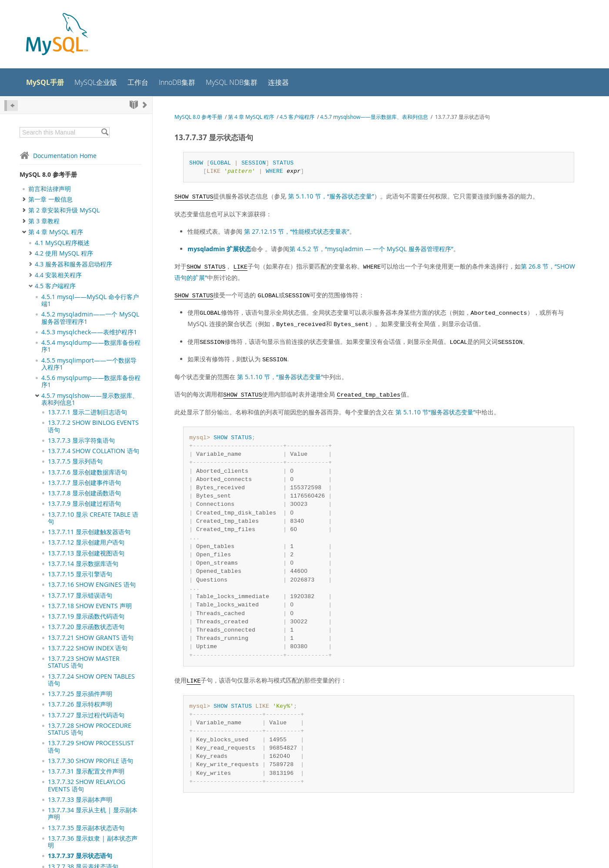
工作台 (138, 82)
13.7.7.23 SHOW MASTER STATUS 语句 (84, 662)
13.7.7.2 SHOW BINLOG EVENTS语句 (93, 426)
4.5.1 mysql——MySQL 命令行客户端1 (90, 300)
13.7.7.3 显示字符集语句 (81, 441)
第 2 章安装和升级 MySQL (64, 210)
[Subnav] (30, 243)
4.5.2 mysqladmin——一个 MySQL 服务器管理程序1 (90, 318)
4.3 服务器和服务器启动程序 (74, 264)
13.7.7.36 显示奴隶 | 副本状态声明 (93, 842)
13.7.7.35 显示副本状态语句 (86, 828)
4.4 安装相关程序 (58, 275)
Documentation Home (58, 156)
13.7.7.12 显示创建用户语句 (86, 542)
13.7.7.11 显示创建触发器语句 (89, 532)
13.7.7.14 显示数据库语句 (83, 564)
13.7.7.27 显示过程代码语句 (86, 715)
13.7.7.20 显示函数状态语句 (86, 627)
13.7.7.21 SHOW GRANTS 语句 (91, 638)
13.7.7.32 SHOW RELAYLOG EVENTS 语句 (87, 785)
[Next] (145, 105)
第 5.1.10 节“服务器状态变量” (435, 412)
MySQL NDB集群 (232, 82)
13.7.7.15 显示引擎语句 (80, 574)
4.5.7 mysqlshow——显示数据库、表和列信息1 (90, 399)
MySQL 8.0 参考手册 (48, 174)
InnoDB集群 (177, 82)
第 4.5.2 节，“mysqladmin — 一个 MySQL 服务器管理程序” (371, 249)
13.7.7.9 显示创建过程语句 (84, 504)
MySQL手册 (45, 82)
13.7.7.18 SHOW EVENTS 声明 (90, 606)
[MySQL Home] (57, 35)
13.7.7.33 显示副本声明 (80, 800)
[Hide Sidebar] (11, 106)
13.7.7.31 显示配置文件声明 (86, 771)
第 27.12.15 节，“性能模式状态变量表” (297, 231)
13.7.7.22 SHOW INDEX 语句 (88, 648)
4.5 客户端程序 (55, 286)
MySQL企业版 (96, 82)
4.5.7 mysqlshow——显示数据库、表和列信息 (374, 117)
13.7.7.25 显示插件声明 (80, 694)
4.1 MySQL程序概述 (62, 243)
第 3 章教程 (44, 221)
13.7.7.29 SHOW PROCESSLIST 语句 (91, 747)
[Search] (105, 132)
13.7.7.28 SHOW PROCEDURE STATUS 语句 (90, 729)
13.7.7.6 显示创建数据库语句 (87, 472)
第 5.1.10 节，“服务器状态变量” (331, 196)
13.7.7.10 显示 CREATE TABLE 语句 (93, 518)
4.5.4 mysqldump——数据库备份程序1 (91, 346)
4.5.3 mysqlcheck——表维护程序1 (89, 332)
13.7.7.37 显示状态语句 (80, 856)
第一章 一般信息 (50, 199)
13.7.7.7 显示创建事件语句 (84, 483)
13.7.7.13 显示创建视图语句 (86, 553)
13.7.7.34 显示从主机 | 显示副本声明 (93, 814)
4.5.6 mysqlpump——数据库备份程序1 (91, 381)
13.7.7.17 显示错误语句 (80, 595)
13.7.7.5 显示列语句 (75, 461)
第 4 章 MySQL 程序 (56, 232)
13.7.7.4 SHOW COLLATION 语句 (94, 451)
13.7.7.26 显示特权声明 (80, 704)
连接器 (278, 82)
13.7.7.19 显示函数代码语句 (86, 616)
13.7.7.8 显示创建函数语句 (84, 493)
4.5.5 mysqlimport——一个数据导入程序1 (89, 364)
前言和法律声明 (50, 189)
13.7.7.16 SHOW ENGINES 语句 (92, 585)
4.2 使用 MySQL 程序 (64, 253)
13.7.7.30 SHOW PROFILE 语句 (90, 761)
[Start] (134, 105)
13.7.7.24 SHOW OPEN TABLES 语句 (91, 680)
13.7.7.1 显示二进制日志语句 (87, 412)
